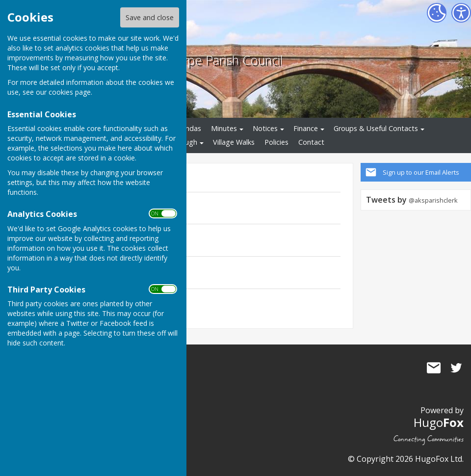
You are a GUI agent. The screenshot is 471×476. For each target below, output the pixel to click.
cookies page (70, 92)
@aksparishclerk (433, 200)
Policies (276, 142)
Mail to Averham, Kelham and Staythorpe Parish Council (434, 368)
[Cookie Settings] (437, 13)
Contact (311, 142)
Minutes (224, 128)
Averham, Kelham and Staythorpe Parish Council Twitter (456, 368)
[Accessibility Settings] (461, 13)
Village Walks (234, 142)
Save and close (150, 17)
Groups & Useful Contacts (376, 128)
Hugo (439, 422)
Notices (265, 128)
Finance (306, 128)
